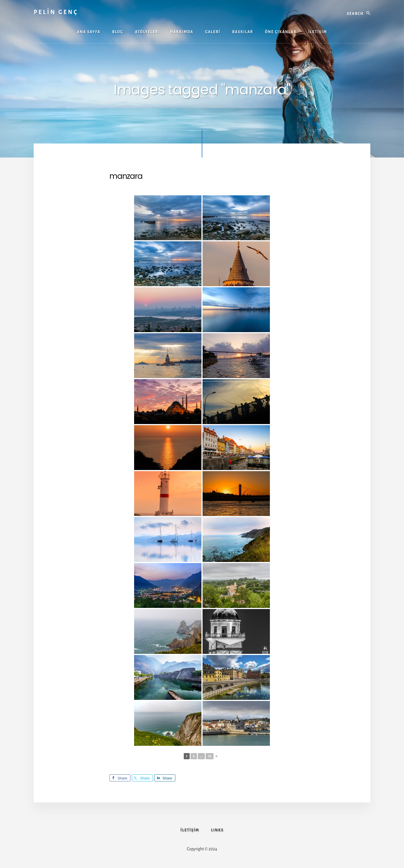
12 (210, 756)
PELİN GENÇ (56, 12)
